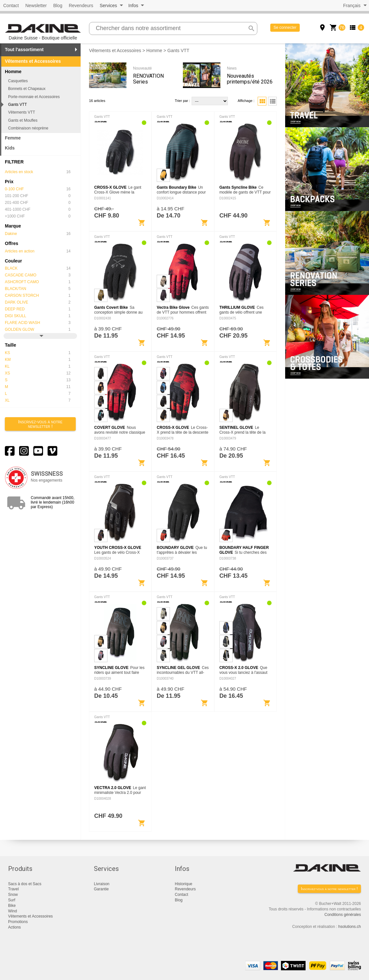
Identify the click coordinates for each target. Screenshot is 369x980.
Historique (184, 884)
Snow (13, 895)
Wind (12, 911)
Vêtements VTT (22, 112)
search (252, 28)
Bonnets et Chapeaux (27, 89)
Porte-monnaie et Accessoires (34, 97)
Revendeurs (81, 6)
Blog (58, 6)
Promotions (18, 922)
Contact (11, 6)
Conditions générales (343, 915)
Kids (10, 148)
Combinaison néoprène (28, 128)
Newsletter (36, 6)
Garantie (101, 889)
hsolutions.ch (350, 927)
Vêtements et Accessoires (33, 61)
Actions (14, 927)
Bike (12, 906)
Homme (154, 50)
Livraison (102, 884)
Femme (13, 138)
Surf (12, 900)
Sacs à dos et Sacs (25, 884)
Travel (13, 889)
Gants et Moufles (23, 120)
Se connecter (285, 28)
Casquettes (18, 81)
